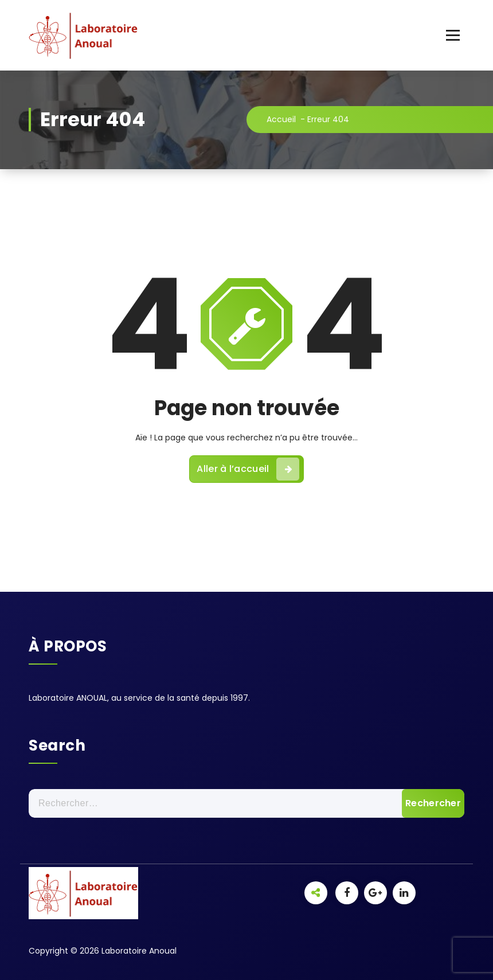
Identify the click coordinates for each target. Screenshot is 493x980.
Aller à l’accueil (248, 469)
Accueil (281, 119)
